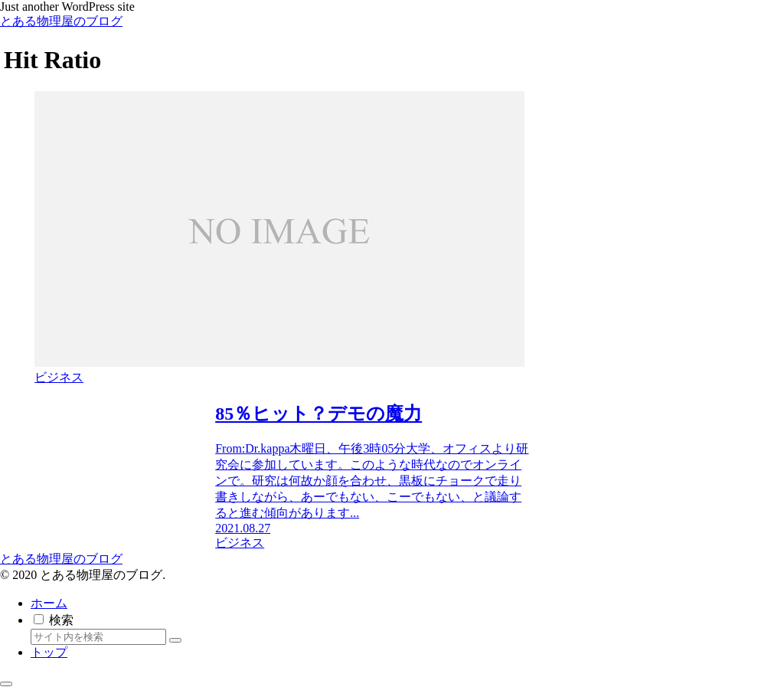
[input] (98, 637)
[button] (175, 640)
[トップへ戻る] (6, 684)
